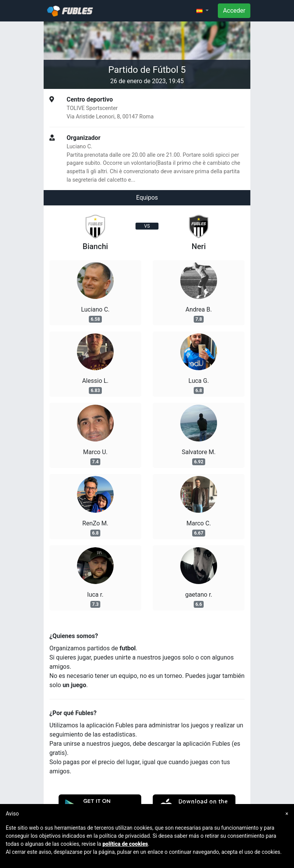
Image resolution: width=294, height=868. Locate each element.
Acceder (234, 11)
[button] (203, 11)
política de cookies (125, 844)
